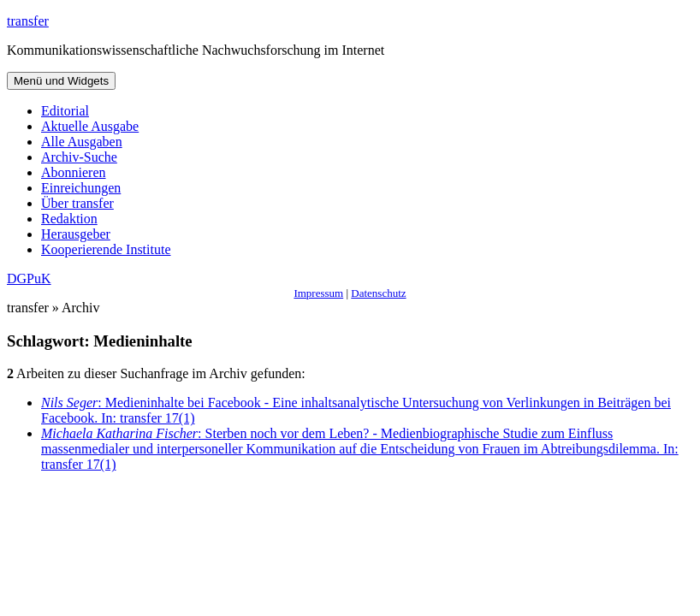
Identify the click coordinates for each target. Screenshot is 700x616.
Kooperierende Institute (106, 249)
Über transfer (77, 203)
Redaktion (69, 219)
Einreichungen (81, 188)
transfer (28, 21)
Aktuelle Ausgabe (90, 126)
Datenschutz (378, 293)
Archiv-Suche (79, 157)
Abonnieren (74, 172)
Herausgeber (76, 234)
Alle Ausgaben (82, 142)
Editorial (65, 111)
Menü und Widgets (61, 81)
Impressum (318, 293)
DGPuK (29, 278)
